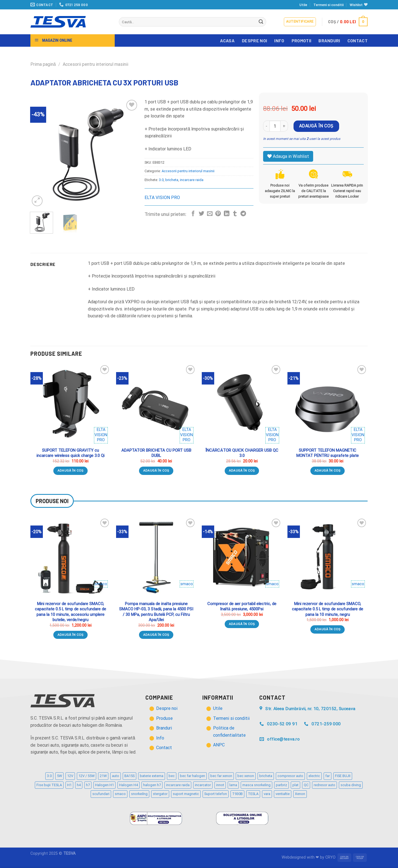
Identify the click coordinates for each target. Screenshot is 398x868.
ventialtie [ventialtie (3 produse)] (283, 794)
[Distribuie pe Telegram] (243, 214)
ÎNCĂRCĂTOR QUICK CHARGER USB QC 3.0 (242, 453)
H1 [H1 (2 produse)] (69, 785)
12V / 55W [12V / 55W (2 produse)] (87, 776)
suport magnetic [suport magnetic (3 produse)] (186, 794)
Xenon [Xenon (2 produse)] (300, 794)
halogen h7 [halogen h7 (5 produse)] (152, 785)
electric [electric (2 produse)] (314, 776)
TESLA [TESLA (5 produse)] (253, 794)
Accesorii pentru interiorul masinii (95, 64)
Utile (303, 5)
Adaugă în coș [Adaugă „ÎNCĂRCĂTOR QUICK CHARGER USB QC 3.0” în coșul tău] (242, 470)
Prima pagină (43, 64)
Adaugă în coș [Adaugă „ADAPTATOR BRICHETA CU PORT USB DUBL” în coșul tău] (156, 470)
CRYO (330, 857)
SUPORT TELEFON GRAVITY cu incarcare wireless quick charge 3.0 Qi (70, 453)
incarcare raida (192, 180)
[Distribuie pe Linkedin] (227, 214)
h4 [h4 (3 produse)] (79, 785)
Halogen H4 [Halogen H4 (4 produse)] (129, 785)
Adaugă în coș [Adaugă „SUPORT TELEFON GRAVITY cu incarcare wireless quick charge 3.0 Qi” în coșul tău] (71, 470)
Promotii (302, 40)
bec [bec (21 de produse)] (172, 776)
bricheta (172, 180)
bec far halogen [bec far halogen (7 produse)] (193, 776)
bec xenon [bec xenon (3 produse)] (246, 776)
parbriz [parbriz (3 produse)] (282, 785)
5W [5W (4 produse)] (59, 776)
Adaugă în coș (316, 126)
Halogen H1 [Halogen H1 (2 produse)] (104, 785)
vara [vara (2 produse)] (267, 794)
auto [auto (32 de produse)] (116, 776)
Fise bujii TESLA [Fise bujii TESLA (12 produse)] (49, 785)
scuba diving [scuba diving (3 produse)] (351, 785)
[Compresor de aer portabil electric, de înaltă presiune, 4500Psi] (242, 557)
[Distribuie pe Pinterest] (218, 214)
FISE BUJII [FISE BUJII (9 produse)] (343, 776)
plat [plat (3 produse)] (295, 785)
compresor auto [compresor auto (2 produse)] (290, 776)
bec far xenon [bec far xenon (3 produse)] (221, 776)
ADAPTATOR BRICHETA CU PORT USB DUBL (156, 453)
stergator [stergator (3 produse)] (160, 794)
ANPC (219, 745)
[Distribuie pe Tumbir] (235, 214)
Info (279, 40)
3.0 (161, 180)
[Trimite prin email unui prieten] (210, 214)
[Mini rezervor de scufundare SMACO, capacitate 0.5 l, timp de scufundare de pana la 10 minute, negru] (328, 557)
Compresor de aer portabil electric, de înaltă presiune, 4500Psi (242, 606)
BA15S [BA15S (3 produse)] (129, 776)
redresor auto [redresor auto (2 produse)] (324, 785)
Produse (164, 718)
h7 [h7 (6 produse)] (88, 785)
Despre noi (254, 40)
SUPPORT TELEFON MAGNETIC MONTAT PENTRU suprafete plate (328, 453)
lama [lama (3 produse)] (233, 785)
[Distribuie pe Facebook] (193, 214)
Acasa (227, 40)
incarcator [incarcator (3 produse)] (203, 785)
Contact (358, 40)
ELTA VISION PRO (162, 198)
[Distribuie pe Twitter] (201, 214)
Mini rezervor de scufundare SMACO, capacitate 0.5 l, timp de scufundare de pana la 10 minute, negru (328, 609)
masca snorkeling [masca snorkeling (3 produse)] (256, 785)
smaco (101, 584)
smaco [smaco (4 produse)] (120, 794)
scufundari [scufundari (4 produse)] (101, 794)
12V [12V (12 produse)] (70, 776)
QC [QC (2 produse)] (306, 785)
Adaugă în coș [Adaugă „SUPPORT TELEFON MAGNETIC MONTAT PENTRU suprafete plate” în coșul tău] (328, 470)
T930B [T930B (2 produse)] (237, 794)
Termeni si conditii (328, 5)
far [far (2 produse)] (328, 776)
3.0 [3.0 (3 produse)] (49, 776)
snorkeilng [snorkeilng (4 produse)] (139, 794)
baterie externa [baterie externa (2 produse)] (152, 776)
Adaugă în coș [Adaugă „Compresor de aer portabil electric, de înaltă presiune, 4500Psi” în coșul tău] (242, 624)
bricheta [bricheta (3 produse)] (266, 776)
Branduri (329, 40)
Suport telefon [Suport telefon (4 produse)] (216, 794)
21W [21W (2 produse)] (103, 776)
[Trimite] (261, 22)
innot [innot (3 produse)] (220, 785)
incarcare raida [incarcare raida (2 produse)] (178, 785)
